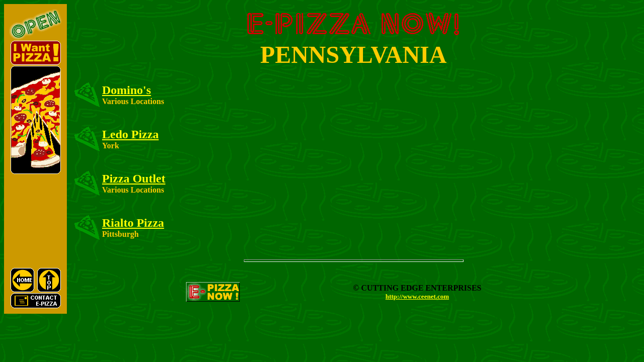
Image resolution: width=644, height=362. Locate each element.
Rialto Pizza (133, 223)
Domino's (126, 90)
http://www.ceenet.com (417, 296)
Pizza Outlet (134, 178)
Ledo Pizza (130, 134)
